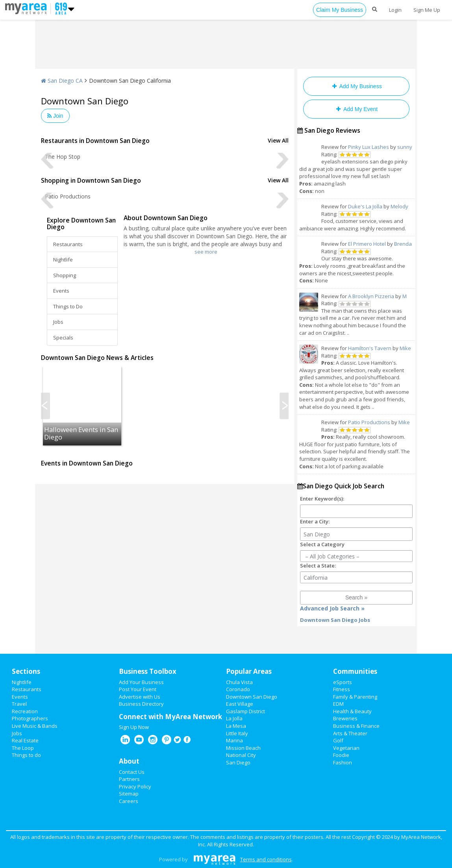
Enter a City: (315, 521)
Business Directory (141, 704)
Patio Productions (369, 422)
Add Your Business (141, 682)
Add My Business (356, 86)
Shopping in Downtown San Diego (91, 180)
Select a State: (318, 566)
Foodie (341, 755)
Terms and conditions (266, 859)
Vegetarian (346, 748)
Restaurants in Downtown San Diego (95, 141)
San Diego (238, 762)
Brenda (403, 244)
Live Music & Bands (35, 726)
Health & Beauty (352, 711)
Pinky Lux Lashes (369, 147)
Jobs (58, 322)
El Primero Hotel (367, 244)
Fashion (343, 762)
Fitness (342, 689)
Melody (399, 206)
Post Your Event (138, 689)
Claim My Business (340, 10)
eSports (343, 682)
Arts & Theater (350, 733)
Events (61, 291)
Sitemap (129, 794)
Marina (234, 740)
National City (241, 755)
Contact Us (132, 772)
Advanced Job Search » (332, 608)
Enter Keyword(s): (322, 499)
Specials (63, 338)
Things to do (26, 755)
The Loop (23, 748)
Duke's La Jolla (365, 206)
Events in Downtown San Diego (87, 463)
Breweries (345, 718)
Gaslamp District (245, 711)
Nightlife (63, 260)
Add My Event (356, 109)
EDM (338, 704)
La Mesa (236, 726)
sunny (405, 147)
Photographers (30, 718)
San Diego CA (62, 81)
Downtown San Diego (252, 697)
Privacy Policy (135, 786)
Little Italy (237, 733)
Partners (129, 779)
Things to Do (68, 306)
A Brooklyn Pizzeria (371, 296)
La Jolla (234, 718)
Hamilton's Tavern (370, 348)
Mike (405, 348)
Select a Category (322, 544)
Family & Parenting (355, 697)
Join (55, 116)
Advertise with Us (140, 697)
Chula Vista (239, 682)
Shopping (65, 275)
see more (206, 252)
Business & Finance (356, 726)
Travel (19, 704)
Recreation (25, 711)
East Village (240, 704)
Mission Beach (243, 748)
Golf (338, 740)
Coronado (238, 689)
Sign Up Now (134, 727)
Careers (129, 801)
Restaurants (68, 244)
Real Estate (25, 740)
